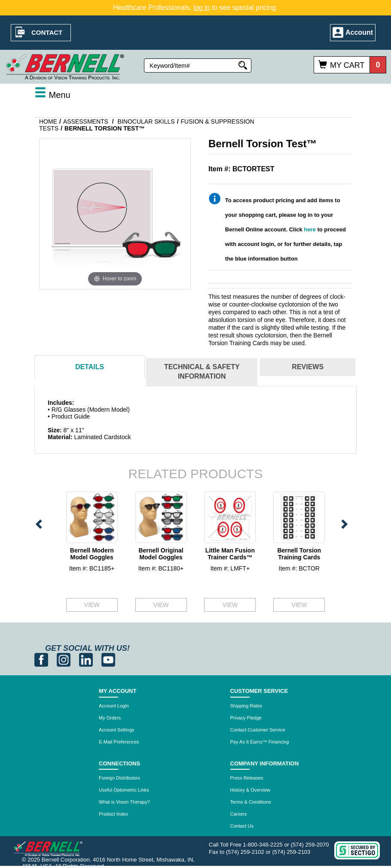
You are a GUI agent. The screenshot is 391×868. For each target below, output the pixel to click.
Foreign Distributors (119, 778)
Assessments (86, 121)
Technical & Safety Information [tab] (202, 372)
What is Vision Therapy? (124, 802)
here (310, 229)
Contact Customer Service (258, 730)
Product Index (113, 814)
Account (359, 32)
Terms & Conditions (251, 802)
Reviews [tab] (308, 367)
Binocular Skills (146, 121)
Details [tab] (90, 367)
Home (48, 121)
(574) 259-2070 (310, 845)
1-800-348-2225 (263, 845)
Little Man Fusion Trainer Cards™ (230, 554)
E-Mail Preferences (119, 742)
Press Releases (247, 778)
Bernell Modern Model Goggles (92, 554)
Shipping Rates (246, 706)
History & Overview (250, 790)
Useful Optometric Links (124, 790)
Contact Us (242, 826)
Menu (52, 95)
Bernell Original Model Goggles (161, 554)
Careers (239, 814)
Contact (47, 32)
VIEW (92, 605)
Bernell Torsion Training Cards (299, 554)
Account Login (114, 706)
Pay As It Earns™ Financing (260, 742)
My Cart (347, 65)
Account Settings (117, 730)
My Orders (110, 718)
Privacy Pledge (246, 718)
